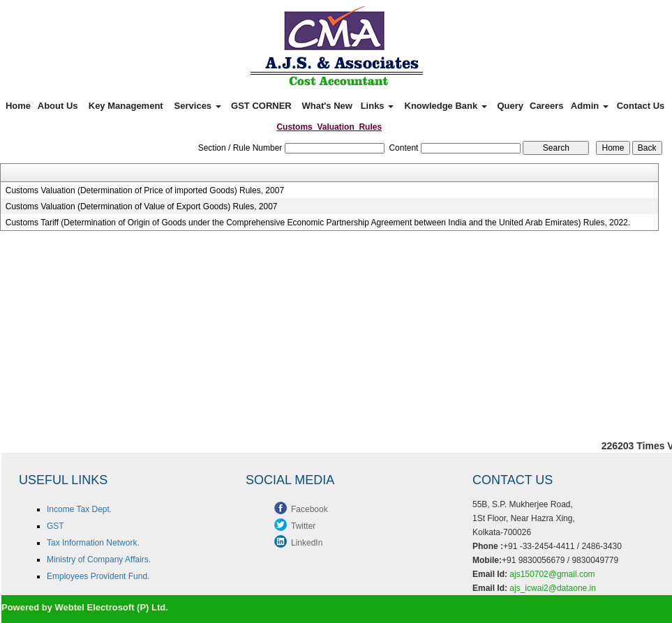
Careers (546, 106)
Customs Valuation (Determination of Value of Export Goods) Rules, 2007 (142, 207)
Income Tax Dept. (79, 509)
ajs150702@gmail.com (552, 574)
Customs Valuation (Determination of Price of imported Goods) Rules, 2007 (145, 190)
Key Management (126, 106)
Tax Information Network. (93, 543)
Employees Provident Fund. (98, 576)
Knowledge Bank (446, 106)
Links (378, 106)
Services (198, 106)
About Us (58, 106)
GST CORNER (261, 106)
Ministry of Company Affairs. (99, 560)
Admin (590, 106)
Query (510, 106)
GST (55, 526)
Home (18, 106)
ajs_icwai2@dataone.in (553, 588)
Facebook (309, 509)
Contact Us (641, 106)
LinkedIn (307, 543)
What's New (327, 106)
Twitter (303, 526)
